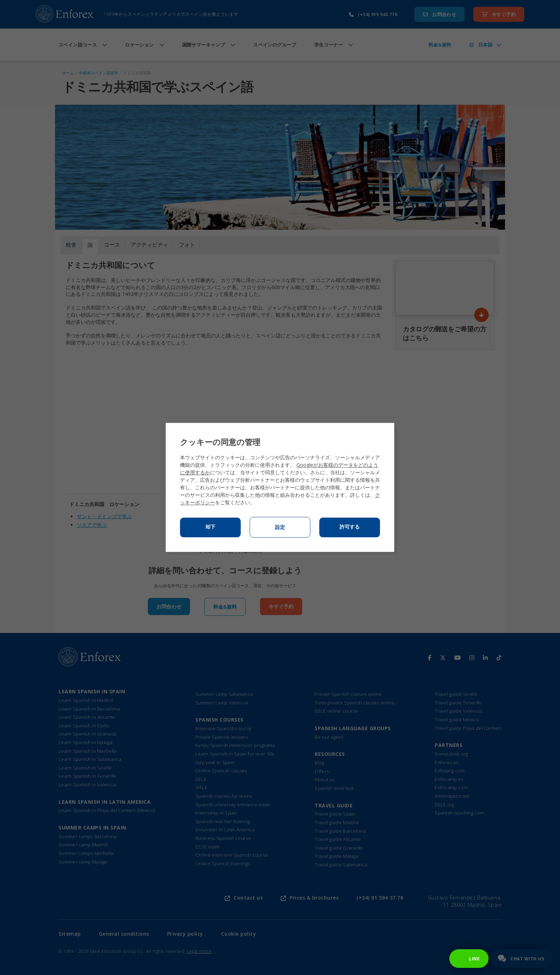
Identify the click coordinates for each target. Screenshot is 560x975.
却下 (210, 527)
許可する (350, 527)
